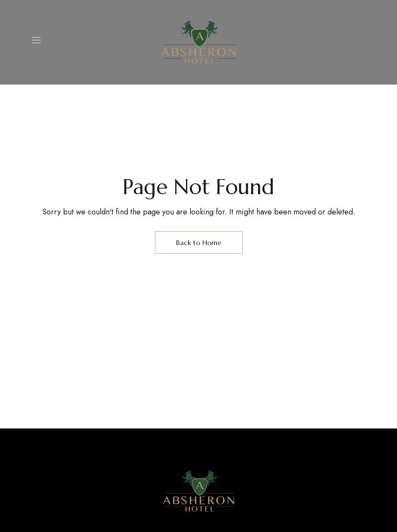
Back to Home (199, 242)
